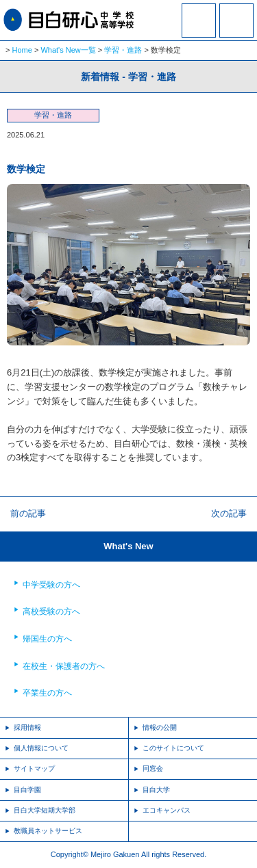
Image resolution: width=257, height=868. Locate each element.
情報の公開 (160, 727)
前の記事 (28, 513)
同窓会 (153, 768)
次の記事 (229, 513)
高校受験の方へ (51, 611)
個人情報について (41, 748)
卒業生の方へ (47, 693)
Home (22, 50)
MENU (236, 21)
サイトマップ (34, 768)
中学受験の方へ (51, 585)
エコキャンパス (167, 810)
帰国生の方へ (47, 639)
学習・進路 (123, 50)
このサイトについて (173, 748)
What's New (128, 546)
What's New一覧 (68, 50)
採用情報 (27, 727)
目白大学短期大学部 (45, 810)
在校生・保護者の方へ (64, 666)
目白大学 (156, 790)
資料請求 (199, 29)
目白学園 (27, 790)
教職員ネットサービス (48, 831)
